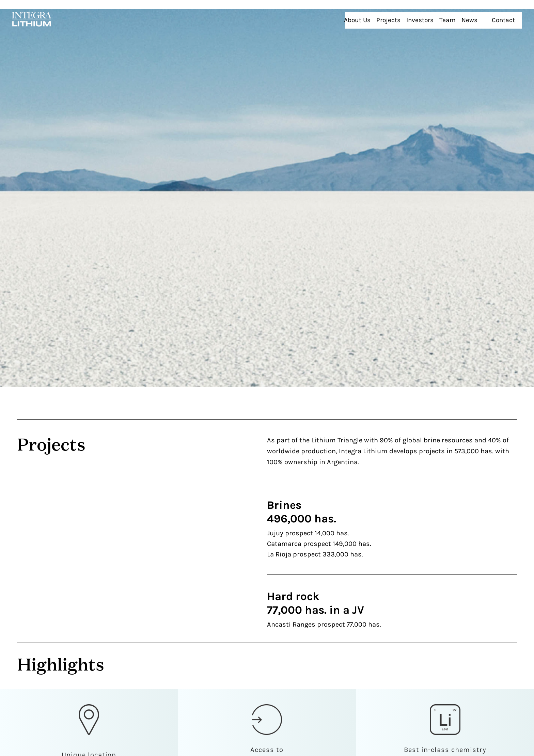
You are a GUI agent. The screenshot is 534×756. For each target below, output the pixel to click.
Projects (415, 16)
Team (467, 16)
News (486, 16)
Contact (509, 16)
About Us (388, 16)
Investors (443, 16)
